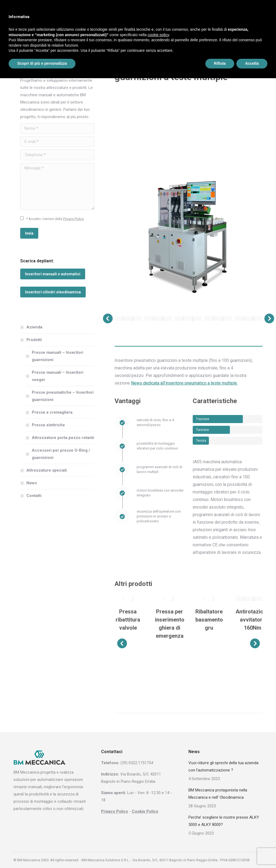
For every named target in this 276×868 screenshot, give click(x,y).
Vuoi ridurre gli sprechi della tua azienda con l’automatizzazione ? (223, 766)
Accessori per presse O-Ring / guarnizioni (61, 454)
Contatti (34, 496)
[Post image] (128, 599)
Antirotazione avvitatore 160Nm (252, 620)
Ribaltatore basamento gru (209, 620)
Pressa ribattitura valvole (128, 620)
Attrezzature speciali (47, 470)
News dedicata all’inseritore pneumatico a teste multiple (184, 383)
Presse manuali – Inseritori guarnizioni (58, 356)
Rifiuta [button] (220, 63)
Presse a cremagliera (52, 412)
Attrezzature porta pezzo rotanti (63, 438)
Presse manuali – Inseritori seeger (58, 376)
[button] (108, 318)
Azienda (34, 327)
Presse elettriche (48, 425)
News (32, 483)
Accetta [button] (252, 63)
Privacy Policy (73, 219)
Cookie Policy (145, 811)
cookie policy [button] (158, 35)
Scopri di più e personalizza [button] (42, 63)
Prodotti (31, 340)
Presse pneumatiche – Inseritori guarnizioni (63, 396)
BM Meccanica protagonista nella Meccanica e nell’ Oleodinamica (218, 794)
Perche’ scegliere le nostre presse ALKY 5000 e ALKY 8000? (224, 821)
